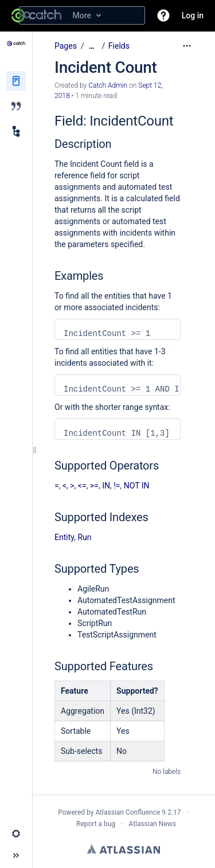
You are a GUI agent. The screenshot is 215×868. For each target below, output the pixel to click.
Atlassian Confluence (128, 812)
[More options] (187, 46)
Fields (119, 46)
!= (117, 486)
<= (82, 486)
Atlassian (124, 849)
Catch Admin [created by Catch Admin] (108, 85)
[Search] (28, 15)
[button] (163, 15)
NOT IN (137, 486)
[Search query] (82, 15)
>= (94, 486)
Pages (66, 46)
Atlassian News (152, 824)
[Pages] (16, 81)
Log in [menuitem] (193, 15)
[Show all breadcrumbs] (92, 46)
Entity (64, 537)
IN (106, 486)
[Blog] (16, 106)
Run (84, 537)
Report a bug (96, 824)
